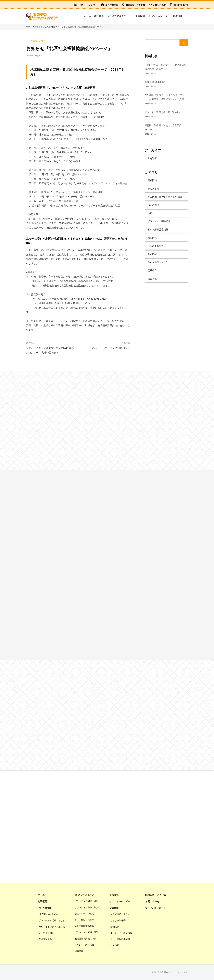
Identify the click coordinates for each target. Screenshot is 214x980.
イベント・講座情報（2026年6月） (163, 112)
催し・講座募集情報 (158, 229)
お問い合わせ (160, 5)
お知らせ (43, 41)
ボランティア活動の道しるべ (53, 921)
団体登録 (79, 951)
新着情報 (178, 16)
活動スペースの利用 (84, 914)
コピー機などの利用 (84, 920)
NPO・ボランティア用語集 (52, 927)
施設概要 (99, 16)
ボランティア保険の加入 (86, 907)
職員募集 (152, 279)
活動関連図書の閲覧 (84, 926)
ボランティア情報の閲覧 (86, 932)
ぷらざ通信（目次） (158, 262)
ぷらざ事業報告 (156, 246)
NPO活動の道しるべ (49, 914)
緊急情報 (152, 254)
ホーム (88, 16)
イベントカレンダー (87, 5)
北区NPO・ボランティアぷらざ (174, 972)
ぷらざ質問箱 (112, 5)
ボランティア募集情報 (159, 221)
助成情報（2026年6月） (157, 82)
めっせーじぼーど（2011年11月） (111, 348)
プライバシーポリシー (157, 908)
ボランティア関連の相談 (86, 901)
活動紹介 (152, 270)
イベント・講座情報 (84, 945)
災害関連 (140, 16)
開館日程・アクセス (135, 5)
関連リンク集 (45, 939)
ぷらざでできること (118, 16)
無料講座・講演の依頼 (85, 939)
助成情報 (152, 238)
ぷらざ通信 (32, 41)
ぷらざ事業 (153, 189)
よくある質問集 (46, 933)
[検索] (184, 43)
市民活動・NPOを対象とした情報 (165, 197)
